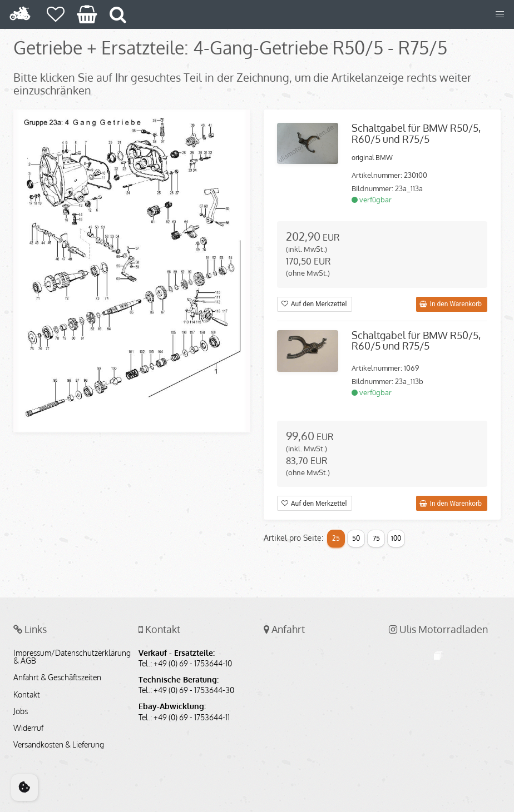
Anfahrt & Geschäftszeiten (57, 678)
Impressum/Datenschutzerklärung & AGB (69, 657)
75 (376, 538)
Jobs (21, 711)
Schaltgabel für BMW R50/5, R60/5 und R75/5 (416, 133)
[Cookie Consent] (24, 788)
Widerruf (28, 728)
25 (336, 538)
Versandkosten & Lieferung (59, 745)
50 (356, 538)
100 (396, 538)
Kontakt (27, 695)
